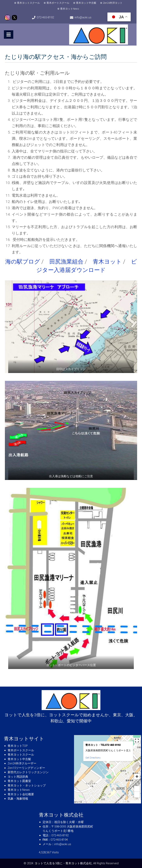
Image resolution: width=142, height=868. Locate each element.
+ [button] (137, 789)
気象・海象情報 (18, 799)
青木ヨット (107, 261)
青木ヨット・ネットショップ (27, 785)
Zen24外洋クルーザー (22, 763)
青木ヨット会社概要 (21, 794)
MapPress (124, 802)
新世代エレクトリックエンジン (28, 772)
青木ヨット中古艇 (89, 3)
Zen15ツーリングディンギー (26, 768)
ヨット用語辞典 (18, 777)
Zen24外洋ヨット (115, 3)
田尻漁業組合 (66, 261)
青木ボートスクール (61, 3)
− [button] (137, 795)
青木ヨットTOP (18, 746)
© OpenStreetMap (135, 802)
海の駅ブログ (23, 261)
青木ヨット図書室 (19, 781)
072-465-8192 (47, 17)
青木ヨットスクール (31, 3)
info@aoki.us (87, 17)
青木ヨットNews (72, 9)
